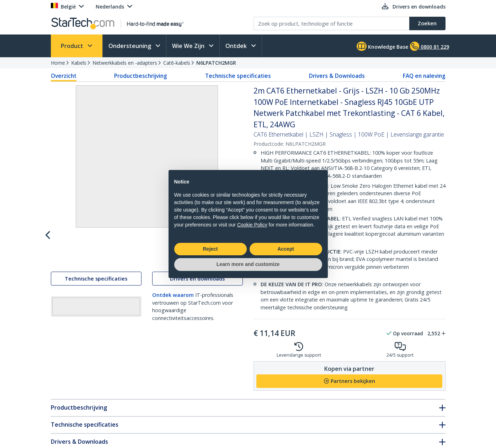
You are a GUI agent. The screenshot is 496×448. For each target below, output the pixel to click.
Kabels (79, 63)
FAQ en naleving (424, 76)
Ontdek (237, 46)
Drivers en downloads (197, 294)
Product (73, 46)
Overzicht (64, 76)
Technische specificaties (238, 76)
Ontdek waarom (173, 311)
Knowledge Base (382, 46)
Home (58, 63)
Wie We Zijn (189, 46)
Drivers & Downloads (337, 76)
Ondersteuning (130, 46)
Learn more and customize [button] (248, 264)
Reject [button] (210, 249)
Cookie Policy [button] (252, 225)
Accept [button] (286, 249)
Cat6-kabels (177, 63)
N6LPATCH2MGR (216, 63)
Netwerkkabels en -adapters (125, 63)
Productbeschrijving (141, 76)
